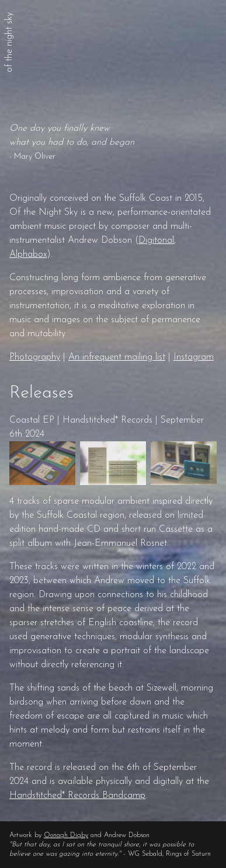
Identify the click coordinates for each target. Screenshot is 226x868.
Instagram (194, 357)
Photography (35, 357)
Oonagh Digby (66, 835)
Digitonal (156, 240)
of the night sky (9, 42)
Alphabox (28, 255)
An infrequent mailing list (117, 357)
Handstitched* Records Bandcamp (77, 796)
